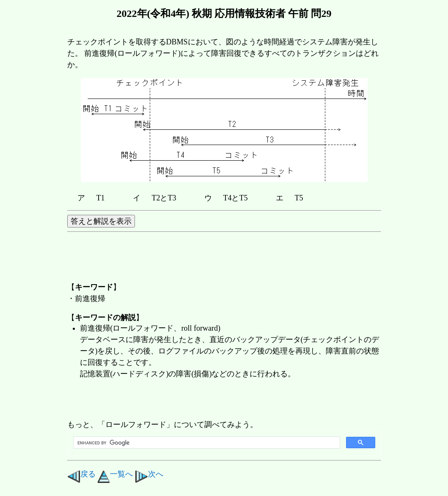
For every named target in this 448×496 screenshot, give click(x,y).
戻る (81, 474)
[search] (206, 443)
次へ (149, 474)
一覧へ (115, 474)
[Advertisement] (221, 400)
